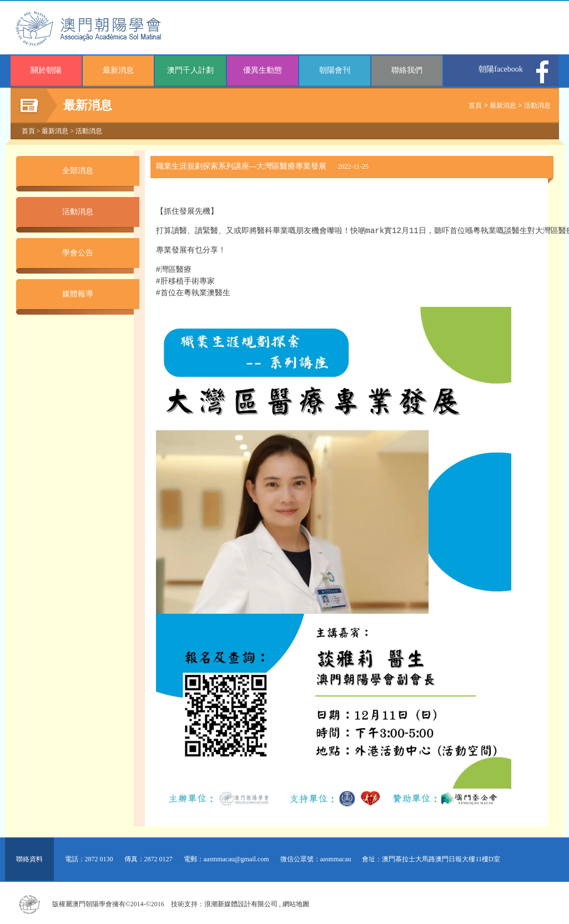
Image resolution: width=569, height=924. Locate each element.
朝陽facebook (500, 69)
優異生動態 (263, 70)
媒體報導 (78, 294)
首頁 (475, 105)
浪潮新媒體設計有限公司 (241, 902)
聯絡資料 (29, 857)
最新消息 (118, 70)
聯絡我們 (407, 70)
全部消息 (78, 171)
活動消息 (537, 105)
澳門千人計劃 (190, 70)
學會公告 (78, 253)
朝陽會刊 (335, 70)
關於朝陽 (46, 70)
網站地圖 (296, 902)
